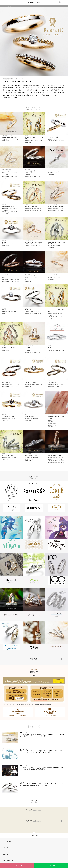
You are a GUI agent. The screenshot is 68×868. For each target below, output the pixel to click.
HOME (4, 6)
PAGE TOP (34, 836)
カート (64, 2)
